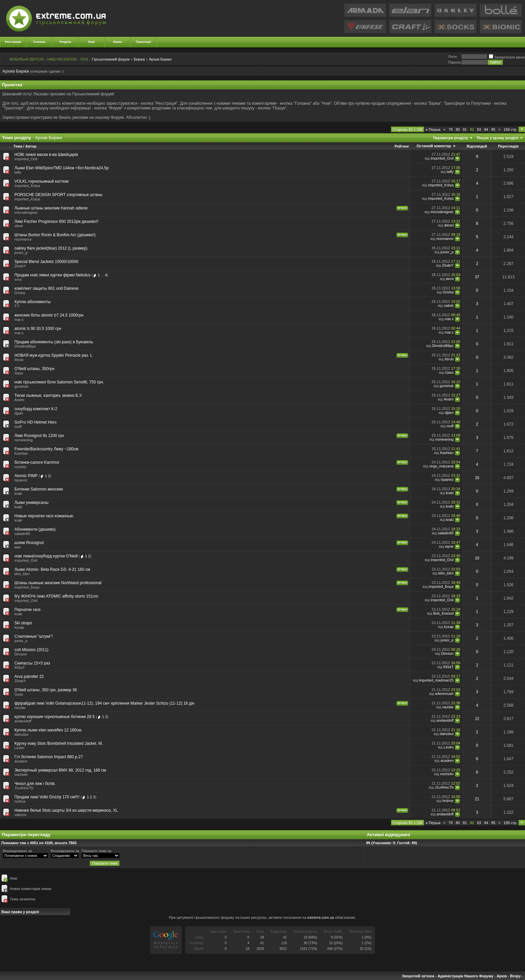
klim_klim (22, 574)
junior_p (21, 253)
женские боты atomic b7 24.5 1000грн (49, 315)
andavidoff (23, 721)
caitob (448, 305)
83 (479, 129)
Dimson (21, 654)
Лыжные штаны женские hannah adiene (51, 208)
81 (465, 129)
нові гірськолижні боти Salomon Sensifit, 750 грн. (59, 382)
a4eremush (444, 694)
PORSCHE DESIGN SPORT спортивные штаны (58, 195)
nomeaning (23, 440)
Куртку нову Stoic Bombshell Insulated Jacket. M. (59, 743)
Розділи (65, 42)
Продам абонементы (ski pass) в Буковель (54, 342)
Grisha (20, 293)
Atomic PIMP (26, 476)
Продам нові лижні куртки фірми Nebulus (52, 275)
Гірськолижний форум (111, 59)
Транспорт (144, 42)
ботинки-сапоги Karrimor (37, 462)
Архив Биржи (160, 59)
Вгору (515, 976)
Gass (19, 373)
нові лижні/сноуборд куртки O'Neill (46, 556)
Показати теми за (96, 851)
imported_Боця (27, 587)
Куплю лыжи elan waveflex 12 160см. (48, 730)
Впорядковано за (17, 851)
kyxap (19, 627)
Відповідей (477, 146)
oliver (19, 226)
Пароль (454, 62)
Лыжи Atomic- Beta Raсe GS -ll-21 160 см (52, 569)
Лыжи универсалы (31, 503)
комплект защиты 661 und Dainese (47, 288)
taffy (18, 172)
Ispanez (21, 480)
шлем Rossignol (29, 543)
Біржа (118, 42)
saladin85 (22, 534)
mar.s (19, 320)
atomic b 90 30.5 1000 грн (38, 329)
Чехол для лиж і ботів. (35, 784)
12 (477, 719)
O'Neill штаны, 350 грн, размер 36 (46, 690)
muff (18, 427)
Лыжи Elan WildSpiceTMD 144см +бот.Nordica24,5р (61, 168)
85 (493, 129)
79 (451, 129)
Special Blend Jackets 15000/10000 (46, 262)
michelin (21, 775)
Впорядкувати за (65, 851)
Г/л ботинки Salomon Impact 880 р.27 (49, 757)
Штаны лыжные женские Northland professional (58, 583)
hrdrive (20, 801)
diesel (449, 225)
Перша (433, 129)
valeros (20, 815)
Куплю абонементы (32, 302)
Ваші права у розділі (20, 912)
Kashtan (21, 453)
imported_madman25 (436, 680)
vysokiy (20, 467)
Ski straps (23, 623)
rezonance (23, 239)
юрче (449, 546)
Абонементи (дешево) (35, 529)
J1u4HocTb (24, 788)
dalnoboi (21, 734)
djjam (19, 413)
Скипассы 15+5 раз (32, 663)
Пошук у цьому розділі (498, 138)
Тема (18, 146)
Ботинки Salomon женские (39, 489)
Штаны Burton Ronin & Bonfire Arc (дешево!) (55, 235)
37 (477, 277)
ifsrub (19, 360)
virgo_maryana (441, 466)
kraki (18, 494)
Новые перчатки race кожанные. (44, 516)
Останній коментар (434, 146)
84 (486, 129)
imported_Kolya (27, 186)
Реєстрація (13, 42)
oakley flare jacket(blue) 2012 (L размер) (51, 248)
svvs (18, 279)
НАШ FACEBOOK (62, 59)
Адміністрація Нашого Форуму (465, 976)
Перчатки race (28, 610)
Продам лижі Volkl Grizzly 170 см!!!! (47, 797)
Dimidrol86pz (25, 346)
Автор (31, 146)
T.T (17, 306)
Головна (39, 42)
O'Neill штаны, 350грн (34, 369)
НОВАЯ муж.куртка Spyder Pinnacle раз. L (53, 355)
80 (458, 129)
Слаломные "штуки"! (34, 636)
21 (477, 799)
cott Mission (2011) (31, 650)
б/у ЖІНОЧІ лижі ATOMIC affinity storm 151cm (56, 596)
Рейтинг (402, 146)
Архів (502, 976)
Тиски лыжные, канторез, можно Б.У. (48, 395)
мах (18, 547)
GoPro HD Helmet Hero (35, 422)
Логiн (452, 57)
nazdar (20, 708)
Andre (19, 400)
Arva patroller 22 (29, 677)
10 (477, 558)
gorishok (21, 386)
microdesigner (26, 212)
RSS (85, 59)
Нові (91, 42)
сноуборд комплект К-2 (36, 409)
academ (21, 761)
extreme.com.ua (321, 917)
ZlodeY (20, 266)
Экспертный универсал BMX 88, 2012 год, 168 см (60, 770)
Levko (19, 748)
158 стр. (510, 129)
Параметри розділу (451, 138)
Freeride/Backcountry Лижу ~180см (46, 449)
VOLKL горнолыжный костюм (42, 181)
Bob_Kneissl (443, 613)
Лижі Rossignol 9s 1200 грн (39, 436)
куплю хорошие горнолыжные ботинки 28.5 (55, 717)
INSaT (20, 667)
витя (450, 279)
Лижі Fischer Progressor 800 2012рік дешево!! (56, 221)
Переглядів (508, 146)
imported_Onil (26, 159)
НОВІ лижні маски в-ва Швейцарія (46, 155)
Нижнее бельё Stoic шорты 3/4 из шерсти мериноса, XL (66, 810)
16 (477, 478)
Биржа (139, 59)
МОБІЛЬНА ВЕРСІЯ (26, 59)
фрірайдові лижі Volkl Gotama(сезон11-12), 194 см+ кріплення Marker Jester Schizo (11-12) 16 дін (104, 703)
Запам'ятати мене (507, 57)
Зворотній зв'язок (418, 976)
